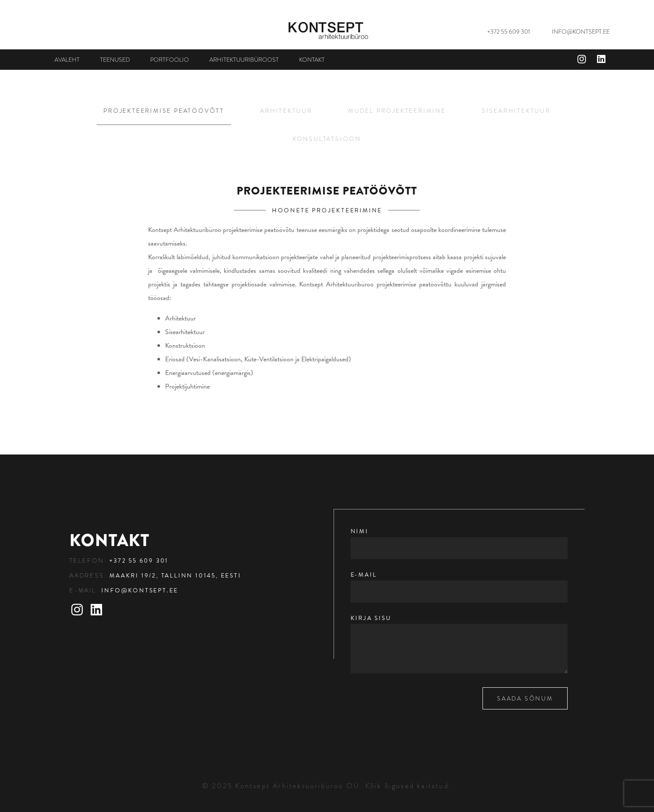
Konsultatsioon (327, 139)
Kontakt (312, 60)
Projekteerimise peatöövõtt (164, 111)
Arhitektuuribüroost (244, 60)
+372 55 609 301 (509, 31)
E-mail (459, 583)
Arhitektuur (286, 111)
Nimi (459, 540)
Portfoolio (170, 60)
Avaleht (67, 60)
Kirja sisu (459, 645)
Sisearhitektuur (516, 111)
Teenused (115, 60)
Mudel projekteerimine (397, 111)
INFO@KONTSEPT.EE (581, 31)
